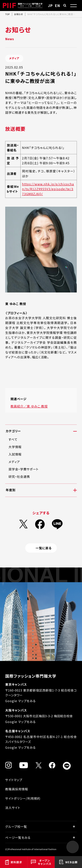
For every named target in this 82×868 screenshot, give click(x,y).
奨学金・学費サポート (24, 469)
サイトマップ (14, 780)
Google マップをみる (20, 701)
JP (50, 5)
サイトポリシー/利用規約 (23, 798)
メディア (14, 462)
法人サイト (13, 808)
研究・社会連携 (19, 476)
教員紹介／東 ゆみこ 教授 (29, 406)
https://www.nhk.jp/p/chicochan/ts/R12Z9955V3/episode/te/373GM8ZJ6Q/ (48, 189)
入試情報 (15, 454)
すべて (13, 439)
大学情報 (15, 447)
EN (58, 5)
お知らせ (19, 14)
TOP (7, 14)
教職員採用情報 (17, 789)
